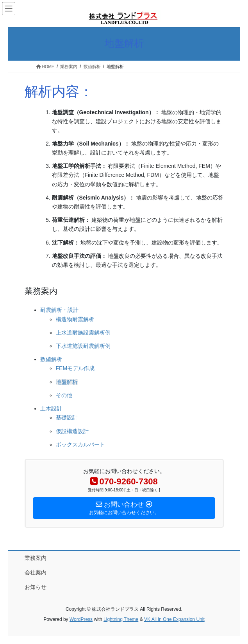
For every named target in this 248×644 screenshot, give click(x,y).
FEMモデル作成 (75, 368)
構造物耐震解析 (75, 319)
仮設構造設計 (72, 431)
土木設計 (51, 408)
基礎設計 (67, 417)
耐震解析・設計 (59, 310)
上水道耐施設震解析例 (83, 333)
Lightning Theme (121, 619)
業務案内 (36, 558)
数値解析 (51, 359)
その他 (64, 395)
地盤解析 (67, 382)
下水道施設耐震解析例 (83, 346)
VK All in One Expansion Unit (174, 619)
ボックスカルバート (80, 444)
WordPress (81, 619)
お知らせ (36, 587)
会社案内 (36, 572)
